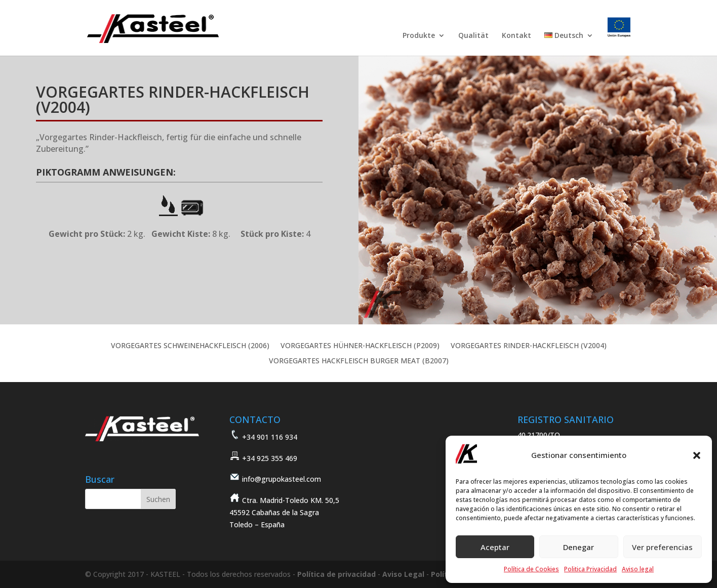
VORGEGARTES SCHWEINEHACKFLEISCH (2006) (190, 346)
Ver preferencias (662, 547)
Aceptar (495, 547)
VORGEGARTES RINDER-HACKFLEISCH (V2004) (529, 346)
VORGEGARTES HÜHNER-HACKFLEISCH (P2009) (360, 346)
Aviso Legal (403, 574)
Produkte (419, 36)
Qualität (473, 36)
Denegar (579, 547)
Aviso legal (638, 569)
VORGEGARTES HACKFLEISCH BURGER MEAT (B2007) (359, 361)
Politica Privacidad (590, 569)
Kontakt (516, 36)
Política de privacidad (336, 574)
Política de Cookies (531, 569)
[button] (697, 455)
